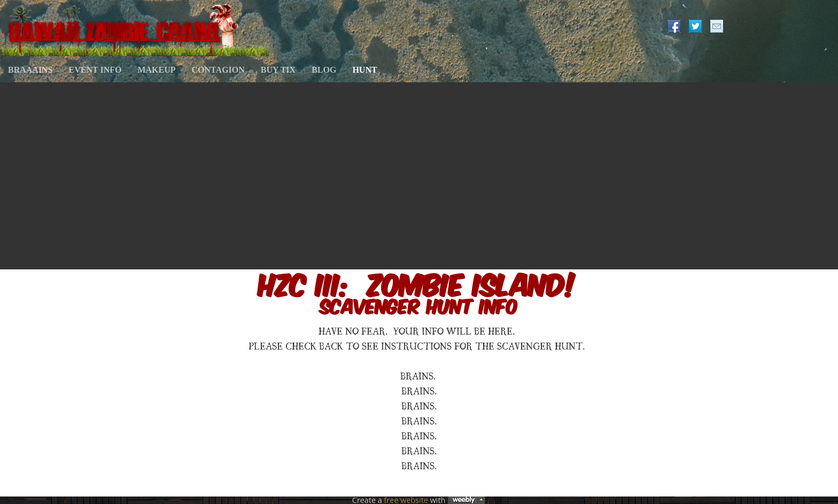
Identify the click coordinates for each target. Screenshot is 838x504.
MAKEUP (156, 70)
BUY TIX (278, 70)
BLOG (324, 70)
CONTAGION (218, 70)
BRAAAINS (30, 70)
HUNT (364, 70)
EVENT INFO (95, 70)
